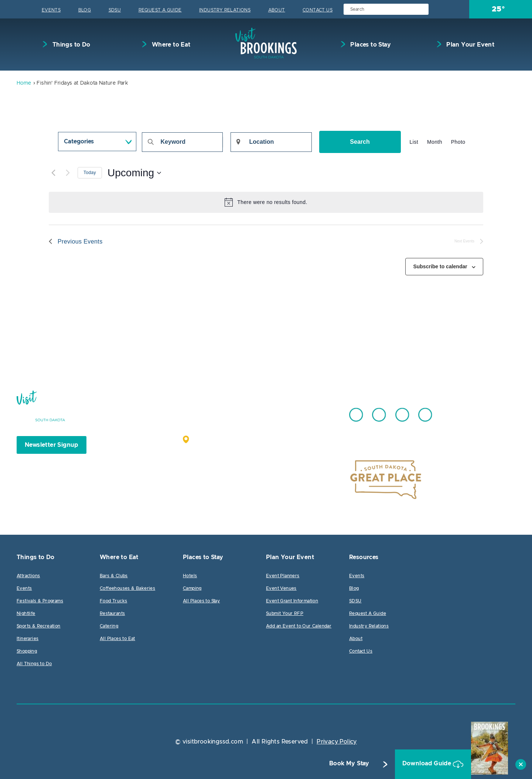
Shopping (27, 651)
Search (360, 142)
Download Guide (422, 765)
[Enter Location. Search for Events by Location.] (271, 142)
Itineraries (28, 639)
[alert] (266, 202)
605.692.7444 (284, 411)
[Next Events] (68, 173)
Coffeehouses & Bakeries (127, 588)
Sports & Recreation (39, 626)
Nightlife (26, 613)
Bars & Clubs (114, 576)
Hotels (190, 576)
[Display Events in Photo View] (458, 142)
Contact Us (318, 10)
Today (90, 173)
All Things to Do (34, 664)
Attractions (28, 576)
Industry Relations (225, 10)
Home (24, 83)
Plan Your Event (470, 45)
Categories (79, 142)
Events (51, 10)
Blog (85, 10)
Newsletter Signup (52, 445)
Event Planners (283, 576)
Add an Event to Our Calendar (299, 626)
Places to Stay (370, 45)
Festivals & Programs (40, 601)
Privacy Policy (337, 742)
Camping (192, 588)
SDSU (115, 10)
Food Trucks (113, 601)
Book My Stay (343, 765)
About (277, 10)
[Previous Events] (53, 173)
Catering (109, 626)
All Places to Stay (201, 601)
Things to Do (70, 45)
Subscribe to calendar (440, 266)
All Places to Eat (117, 639)
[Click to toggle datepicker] (134, 173)
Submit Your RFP (285, 613)
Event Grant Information (292, 601)
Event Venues (281, 588)
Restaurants (112, 613)
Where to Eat (170, 45)
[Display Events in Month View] (435, 142)
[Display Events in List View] (414, 142)
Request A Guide (160, 10)
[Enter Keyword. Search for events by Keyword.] (182, 142)
